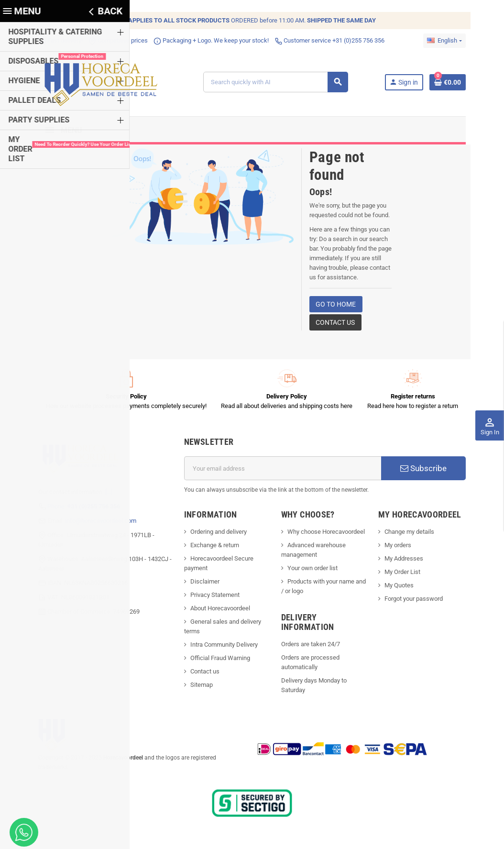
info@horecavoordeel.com (90, 524)
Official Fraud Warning (216, 661)
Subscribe (432, 472)
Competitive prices (107, 40)
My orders (404, 548)
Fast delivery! (49, 40)
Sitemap (198, 688)
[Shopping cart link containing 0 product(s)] (459, 84)
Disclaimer (201, 585)
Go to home (336, 308)
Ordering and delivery (215, 535)
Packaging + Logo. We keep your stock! (200, 40)
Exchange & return (211, 548)
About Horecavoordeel (216, 612)
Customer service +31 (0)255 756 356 (318, 40)
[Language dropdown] (456, 41)
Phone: (73, 509)
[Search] (279, 83)
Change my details (416, 535)
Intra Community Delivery (220, 648)
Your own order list (313, 571)
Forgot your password (420, 602)
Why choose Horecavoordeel (327, 535)
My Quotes (405, 589)
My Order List (409, 575)
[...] (98, 495)
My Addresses (410, 562)
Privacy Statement (211, 598)
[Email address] (284, 472)
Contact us (335, 326)
